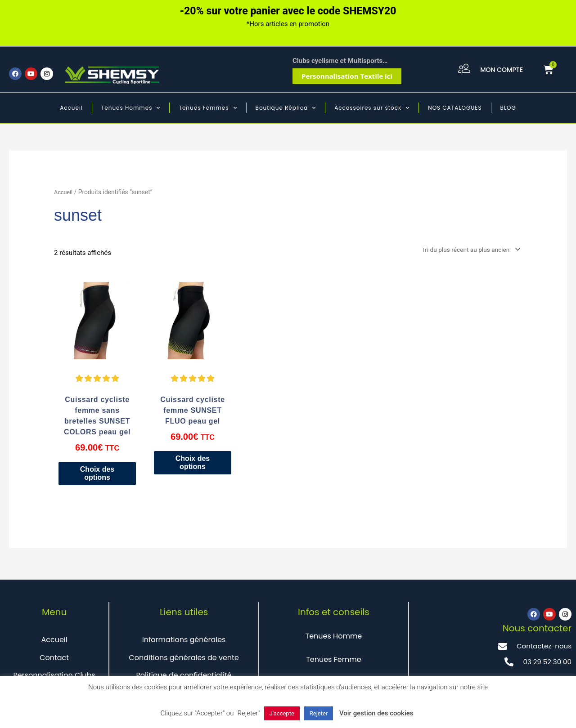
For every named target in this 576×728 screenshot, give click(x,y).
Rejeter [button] (319, 713)
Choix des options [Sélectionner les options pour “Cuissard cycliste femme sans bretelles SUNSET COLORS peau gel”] (97, 475)
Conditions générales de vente (184, 659)
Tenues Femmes (208, 108)
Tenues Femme (333, 661)
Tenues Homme (333, 638)
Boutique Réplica (286, 108)
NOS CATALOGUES (455, 108)
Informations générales (184, 642)
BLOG (508, 108)
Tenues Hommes (131, 108)
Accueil (71, 108)
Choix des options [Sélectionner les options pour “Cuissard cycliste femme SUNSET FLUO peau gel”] (192, 464)
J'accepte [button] (282, 713)
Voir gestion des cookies (376, 713)
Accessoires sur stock (372, 108)
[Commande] (464, 250)
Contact (54, 659)
